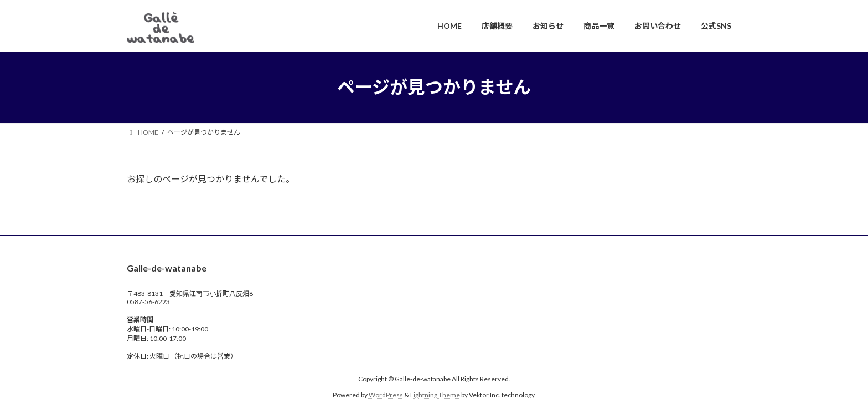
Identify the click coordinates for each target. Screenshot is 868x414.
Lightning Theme (435, 395)
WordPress (386, 395)
